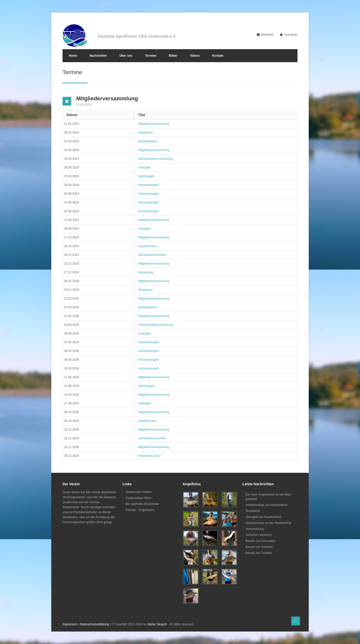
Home (73, 56)
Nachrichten (98, 56)
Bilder (173, 56)
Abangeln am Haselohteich (263, 517)
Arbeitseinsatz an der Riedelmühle (268, 523)
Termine (151, 56)
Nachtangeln (146, 176)
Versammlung (255, 529)
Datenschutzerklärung (94, 624)
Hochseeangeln (148, 185)
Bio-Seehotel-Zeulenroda (142, 504)
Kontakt (218, 56)
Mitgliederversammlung (153, 124)
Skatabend (145, 133)
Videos (195, 56)
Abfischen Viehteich (259, 535)
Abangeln (144, 229)
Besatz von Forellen (259, 553)
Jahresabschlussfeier (152, 255)
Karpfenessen (147, 246)
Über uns (126, 56)
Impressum (70, 624)
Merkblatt (267, 35)
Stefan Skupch (157, 624)
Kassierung (145, 272)
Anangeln (144, 167)
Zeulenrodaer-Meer (138, 498)
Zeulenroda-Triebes (138, 492)
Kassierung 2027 (149, 456)
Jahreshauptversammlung (155, 159)
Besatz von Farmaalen (260, 541)
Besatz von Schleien (259, 547)
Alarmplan (291, 35)
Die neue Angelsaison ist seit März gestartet (268, 497)
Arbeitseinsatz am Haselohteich (266, 505)
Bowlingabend (147, 141)
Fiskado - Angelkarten (140, 510)
